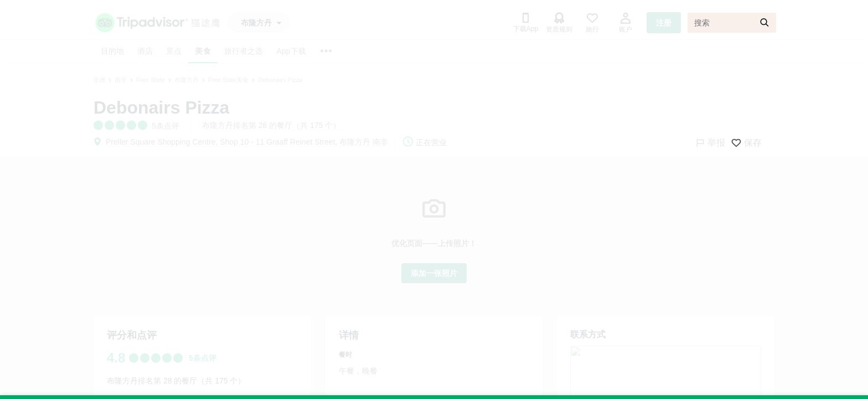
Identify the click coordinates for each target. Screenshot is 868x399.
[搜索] (732, 23)
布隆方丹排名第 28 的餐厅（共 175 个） (272, 125)
